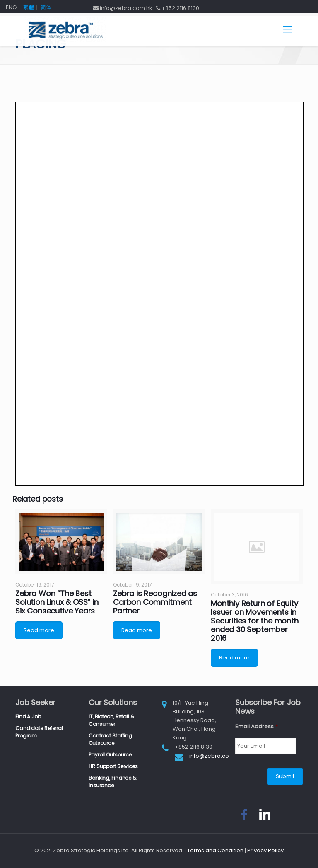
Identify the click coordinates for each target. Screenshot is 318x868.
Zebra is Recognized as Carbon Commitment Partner (155, 602)
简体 (46, 7)
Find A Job (28, 716)
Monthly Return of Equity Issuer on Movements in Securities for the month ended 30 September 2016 (255, 621)
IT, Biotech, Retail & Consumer (111, 720)
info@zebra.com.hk (216, 756)
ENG (11, 7)
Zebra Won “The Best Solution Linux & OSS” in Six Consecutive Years (57, 602)
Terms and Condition (215, 850)
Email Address (257, 727)
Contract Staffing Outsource (110, 739)
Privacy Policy (265, 850)
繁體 (29, 7)
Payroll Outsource (110, 755)
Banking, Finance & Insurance (112, 782)
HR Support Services (113, 766)
